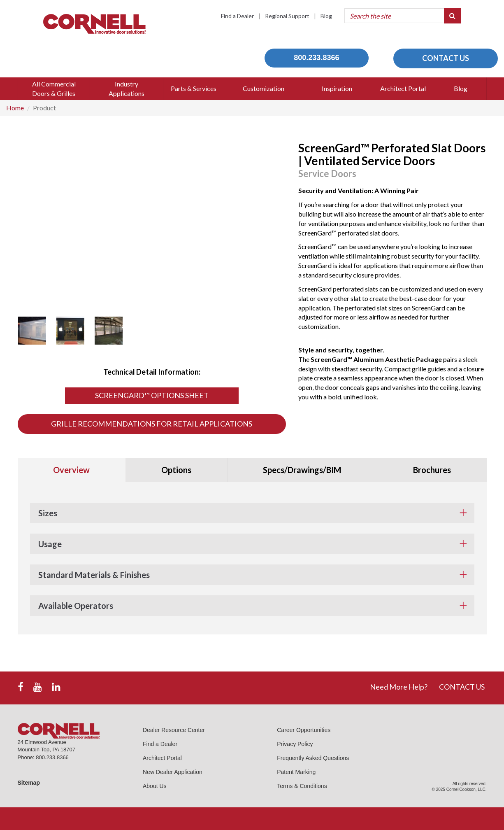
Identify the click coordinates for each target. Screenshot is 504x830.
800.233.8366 (316, 58)
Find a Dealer (237, 16)
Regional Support (287, 16)
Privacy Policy (295, 744)
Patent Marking (296, 772)
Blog (326, 16)
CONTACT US (446, 58)
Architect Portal (162, 758)
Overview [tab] (71, 470)
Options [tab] (176, 470)
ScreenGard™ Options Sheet (152, 395)
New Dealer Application (173, 772)
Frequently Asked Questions (313, 758)
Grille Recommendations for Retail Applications (152, 424)
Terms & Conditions (302, 786)
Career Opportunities (304, 730)
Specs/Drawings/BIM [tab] (302, 470)
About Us (155, 786)
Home (15, 108)
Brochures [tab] (432, 470)
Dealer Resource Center (174, 730)
